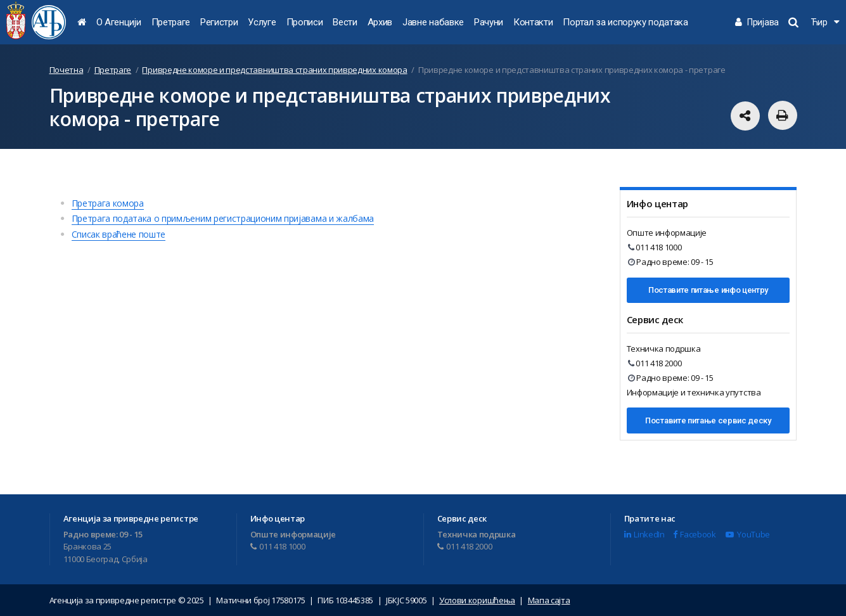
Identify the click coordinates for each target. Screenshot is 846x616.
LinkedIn (644, 534)
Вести (345, 22)
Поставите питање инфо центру (708, 290)
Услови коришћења (477, 600)
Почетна (67, 70)
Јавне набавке (433, 22)
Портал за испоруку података (625, 22)
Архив (380, 22)
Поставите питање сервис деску (708, 420)
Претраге (171, 22)
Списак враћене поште (119, 234)
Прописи (305, 22)
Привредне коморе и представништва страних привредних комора (274, 70)
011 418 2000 (655, 363)
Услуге (262, 22)
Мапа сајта (549, 600)
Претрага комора (108, 203)
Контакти (533, 22)
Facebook (695, 534)
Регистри (219, 22)
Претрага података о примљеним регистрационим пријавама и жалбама (223, 218)
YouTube (747, 534)
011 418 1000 (655, 247)
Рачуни (489, 22)
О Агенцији (119, 22)
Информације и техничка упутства (694, 392)
